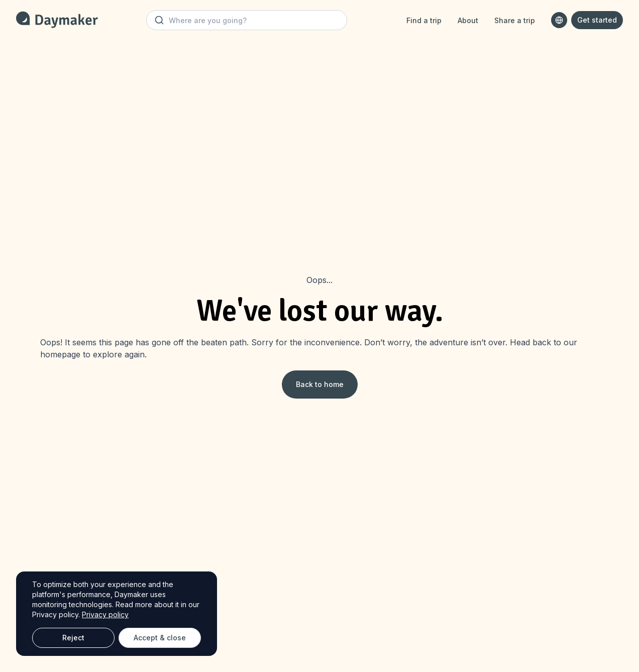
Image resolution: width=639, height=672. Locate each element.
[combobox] (559, 20)
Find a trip (424, 20)
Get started (597, 20)
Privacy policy (105, 614)
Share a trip (515, 20)
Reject (73, 638)
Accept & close (160, 638)
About (468, 20)
